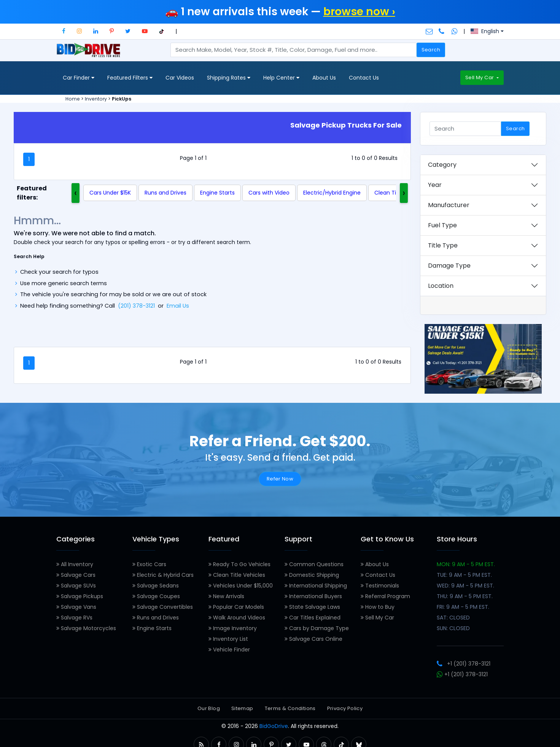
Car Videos (180, 78)
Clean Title (389, 193)
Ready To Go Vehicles (239, 564)
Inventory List (228, 639)
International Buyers (313, 596)
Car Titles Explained (313, 618)
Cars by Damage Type (317, 628)
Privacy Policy (345, 708)
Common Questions (314, 564)
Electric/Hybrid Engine (332, 193)
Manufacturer (449, 205)
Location (441, 286)
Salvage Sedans (156, 586)
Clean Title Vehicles (237, 575)
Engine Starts (217, 193)
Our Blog (209, 708)
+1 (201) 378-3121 (464, 664)
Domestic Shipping (312, 575)
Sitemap (242, 708)
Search (431, 50)
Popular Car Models (236, 607)
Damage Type (449, 266)
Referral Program (385, 596)
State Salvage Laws (312, 607)
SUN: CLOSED (453, 628)
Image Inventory (233, 628)
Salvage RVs (74, 618)
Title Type (443, 245)
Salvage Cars (76, 575)
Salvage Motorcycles (86, 628)
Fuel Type (442, 225)
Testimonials (380, 586)
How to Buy (378, 607)
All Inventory (75, 564)
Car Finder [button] (79, 78)
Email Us (178, 306)
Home (73, 99)
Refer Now (280, 479)
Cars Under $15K (110, 193)
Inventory (96, 99)
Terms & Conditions (290, 708)
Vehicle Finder (229, 650)
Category (442, 165)
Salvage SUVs (76, 586)
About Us (324, 78)
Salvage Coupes (156, 596)
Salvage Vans (76, 607)
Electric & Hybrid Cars (163, 575)
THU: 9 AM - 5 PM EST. (465, 596)
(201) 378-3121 (136, 306)
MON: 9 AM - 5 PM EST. (466, 564)
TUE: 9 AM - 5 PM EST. (464, 575)
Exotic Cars (149, 564)
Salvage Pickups (80, 596)
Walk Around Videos (237, 618)
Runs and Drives (165, 193)
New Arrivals (226, 596)
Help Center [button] (281, 78)
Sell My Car (480, 77)
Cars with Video (269, 193)
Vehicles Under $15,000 (241, 586)
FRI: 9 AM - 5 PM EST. (463, 607)
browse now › (359, 12)
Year (435, 185)
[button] (64, 31)
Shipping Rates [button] (229, 78)
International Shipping (316, 586)
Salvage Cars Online (313, 639)
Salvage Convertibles (163, 607)
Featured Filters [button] (130, 78)
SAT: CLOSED (453, 618)
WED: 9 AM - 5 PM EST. (465, 586)
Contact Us (364, 78)
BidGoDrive (274, 726)
